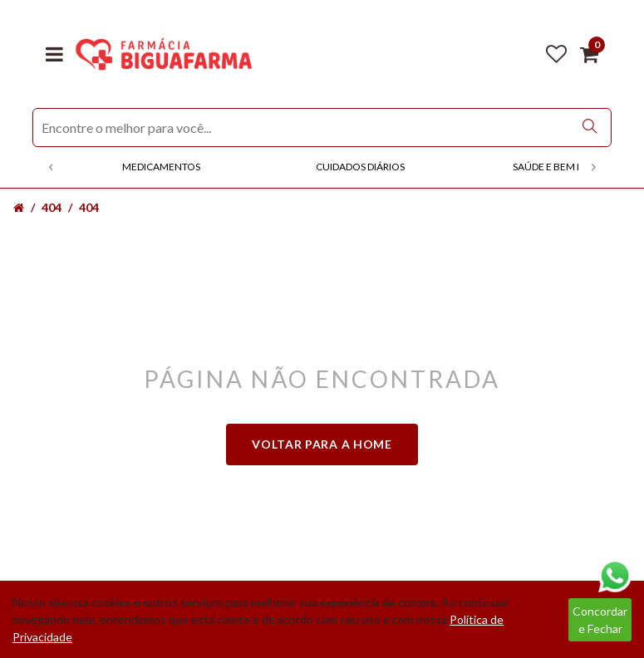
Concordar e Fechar (600, 620)
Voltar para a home (322, 444)
